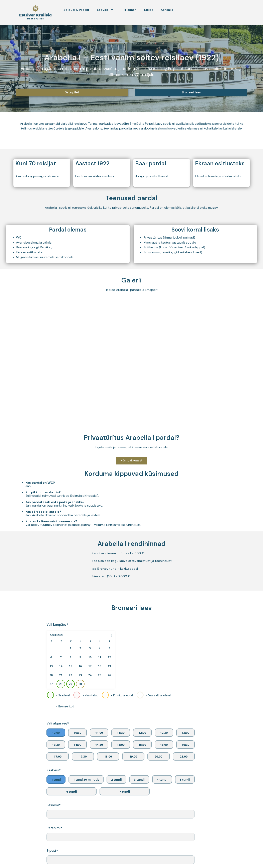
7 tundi (125, 791)
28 (61, 684)
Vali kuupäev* (57, 624)
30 (80, 684)
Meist (148, 10)
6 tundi (72, 791)
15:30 (142, 745)
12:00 (142, 732)
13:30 (56, 745)
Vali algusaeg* (58, 723)
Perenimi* (54, 828)
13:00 (186, 732)
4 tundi (162, 779)
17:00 (58, 756)
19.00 (133, 756)
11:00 (99, 732)
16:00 (164, 745)
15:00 (121, 745)
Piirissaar (129, 10)
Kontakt (167, 10)
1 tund (56, 779)
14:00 (77, 745)
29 (71, 684)
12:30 (164, 732)
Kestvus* (53, 770)
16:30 (186, 745)
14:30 (99, 745)
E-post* (52, 851)
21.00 (184, 756)
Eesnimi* (53, 805)
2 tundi (116, 779)
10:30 (77, 732)
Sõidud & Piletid (76, 10)
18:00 (108, 756)
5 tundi (185, 779)
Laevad (105, 10)
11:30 (121, 732)
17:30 (83, 756)
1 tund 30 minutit (86, 779)
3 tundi (139, 779)
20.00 (159, 756)
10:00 (56, 732)
